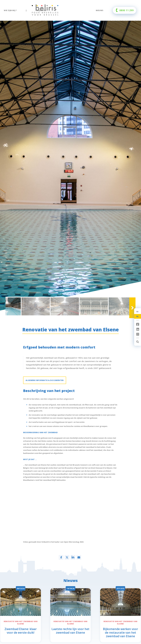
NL (138, 316)
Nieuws (100, 10)
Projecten (41, 10)
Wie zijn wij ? (10, 10)
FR (137, 312)
